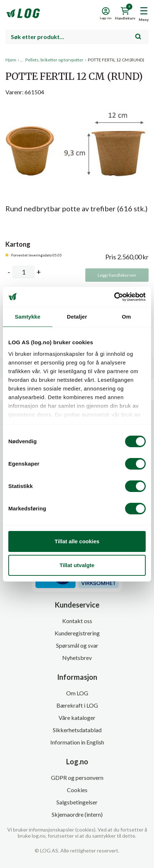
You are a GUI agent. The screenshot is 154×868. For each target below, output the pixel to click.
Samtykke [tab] (28, 317)
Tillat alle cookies (77, 541)
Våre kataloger (77, 718)
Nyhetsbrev (77, 658)
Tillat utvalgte (77, 565)
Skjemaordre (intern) (77, 814)
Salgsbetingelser (77, 802)
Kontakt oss (77, 621)
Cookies (77, 790)
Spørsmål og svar (77, 645)
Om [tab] (126, 317)
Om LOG (77, 693)
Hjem (11, 60)
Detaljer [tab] (77, 317)
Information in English (77, 742)
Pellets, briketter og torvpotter (54, 60)
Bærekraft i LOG (77, 705)
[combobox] (77, 37)
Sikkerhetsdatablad (77, 730)
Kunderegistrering (77, 633)
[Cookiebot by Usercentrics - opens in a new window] (114, 297)
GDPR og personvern (77, 778)
